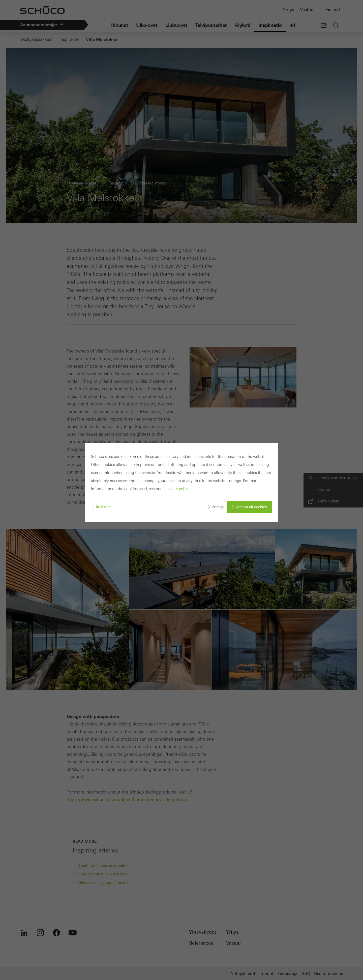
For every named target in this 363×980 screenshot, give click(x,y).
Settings (218, 507)
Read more (103, 507)
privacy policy (177, 489)
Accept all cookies (252, 507)
